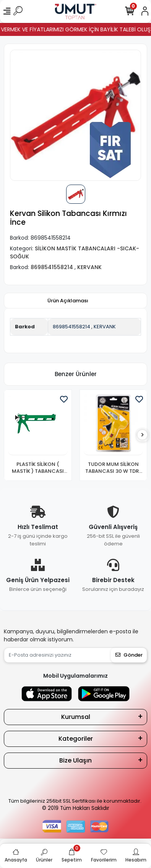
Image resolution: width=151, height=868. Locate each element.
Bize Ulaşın (75, 760)
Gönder (129, 655)
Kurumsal (76, 717)
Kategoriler (76, 739)
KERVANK (105, 327)
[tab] (68, 301)
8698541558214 (71, 327)
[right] (143, 435)
